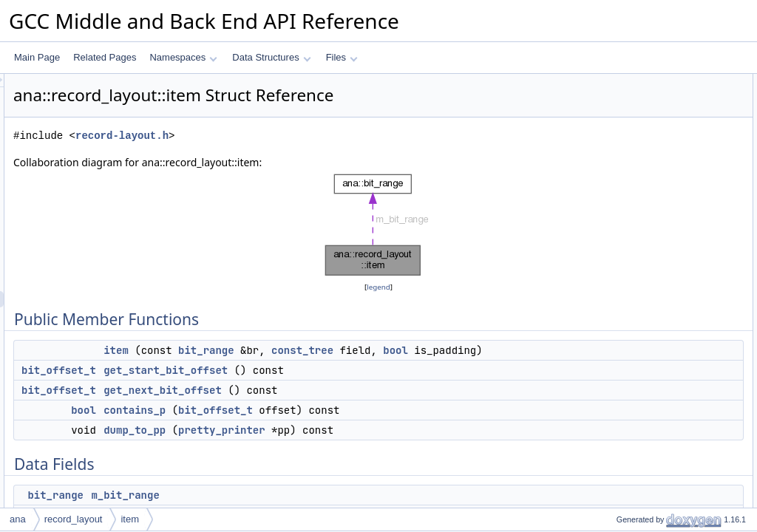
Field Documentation (633, 358)
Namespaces (183, 57)
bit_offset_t (244, 386)
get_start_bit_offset (350, 386)
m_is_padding (632, 228)
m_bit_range (629, 196)
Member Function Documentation (658, 277)
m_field (618, 212)
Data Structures (271, 57)
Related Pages (105, 57)
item (301, 350)
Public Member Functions (642, 82)
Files (342, 57)
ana (18, 519)
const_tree (487, 350)
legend (381, 287)
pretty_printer (407, 446)
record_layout (74, 519)
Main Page (37, 57)
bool (344, 366)
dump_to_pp (319, 446)
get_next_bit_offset (347, 406)
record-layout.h (307, 136)
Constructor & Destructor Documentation (672, 245)
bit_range (391, 350)
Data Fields (615, 180)
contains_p (319, 426)
